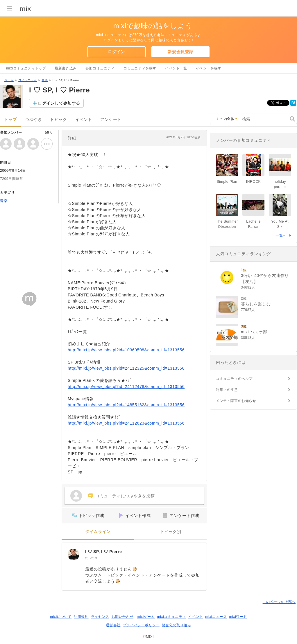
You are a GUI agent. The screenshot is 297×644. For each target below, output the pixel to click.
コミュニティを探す (140, 68)
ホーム (9, 80)
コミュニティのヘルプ (234, 379)
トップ (10, 120)
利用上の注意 (227, 390)
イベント (84, 120)
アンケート (111, 120)
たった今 (91, 558)
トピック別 (171, 532)
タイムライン (98, 532)
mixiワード (238, 617)
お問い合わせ (123, 617)
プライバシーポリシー (141, 625)
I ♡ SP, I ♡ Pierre (104, 552)
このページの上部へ (279, 602)
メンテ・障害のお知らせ (236, 401)
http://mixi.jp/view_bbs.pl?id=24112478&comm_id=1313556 (126, 387)
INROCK (253, 182)
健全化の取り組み (177, 625)
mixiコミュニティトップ (26, 68)
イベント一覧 (176, 68)
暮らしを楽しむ (256, 304)
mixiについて (61, 617)
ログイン (116, 52)
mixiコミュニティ (172, 617)
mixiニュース (216, 617)
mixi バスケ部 (254, 332)
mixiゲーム (146, 617)
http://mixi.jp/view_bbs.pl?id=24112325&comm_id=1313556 (126, 368)
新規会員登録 (180, 52)
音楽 (45, 80)
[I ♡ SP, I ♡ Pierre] (74, 554)
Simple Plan (227, 182)
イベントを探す (209, 68)
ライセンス (100, 617)
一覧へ (281, 235)
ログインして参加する (59, 103)
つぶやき (33, 120)
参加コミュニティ (100, 68)
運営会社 (113, 625)
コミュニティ (28, 80)
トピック (58, 120)
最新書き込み (66, 68)
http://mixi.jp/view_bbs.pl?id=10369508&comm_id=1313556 (126, 350)
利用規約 (81, 617)
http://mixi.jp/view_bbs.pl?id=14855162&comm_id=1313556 (126, 405)
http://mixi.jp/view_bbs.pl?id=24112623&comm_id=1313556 (126, 423)
